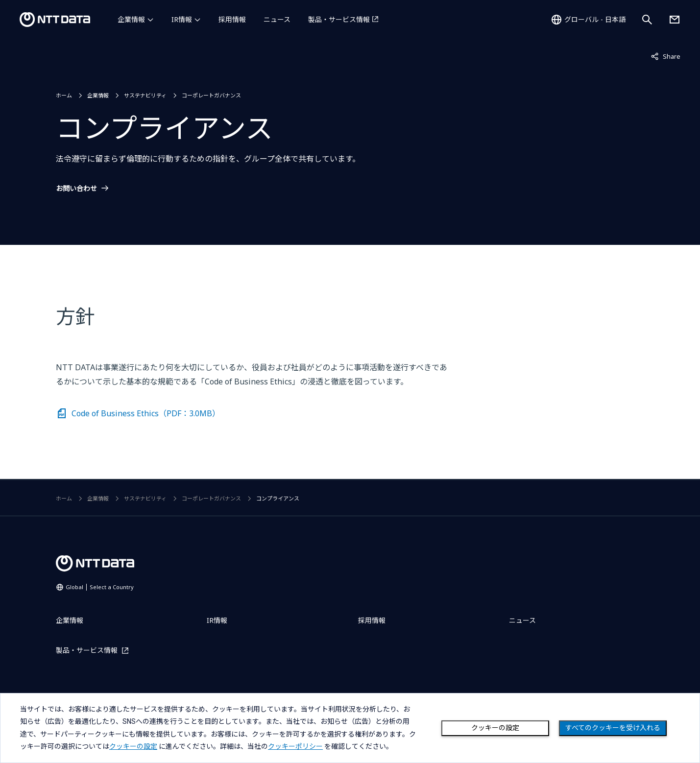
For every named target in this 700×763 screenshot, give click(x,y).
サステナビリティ (145, 95)
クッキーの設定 (495, 728)
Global (100, 587)
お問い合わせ (76, 189)
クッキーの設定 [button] (133, 746)
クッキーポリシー (295, 746)
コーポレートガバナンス (211, 95)
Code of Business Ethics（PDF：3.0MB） (146, 413)
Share (666, 56)
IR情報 (182, 19)
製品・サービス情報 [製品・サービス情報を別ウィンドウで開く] (339, 19)
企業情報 (131, 19)
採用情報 (232, 19)
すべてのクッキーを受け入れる (613, 728)
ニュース (277, 19)
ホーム (64, 95)
